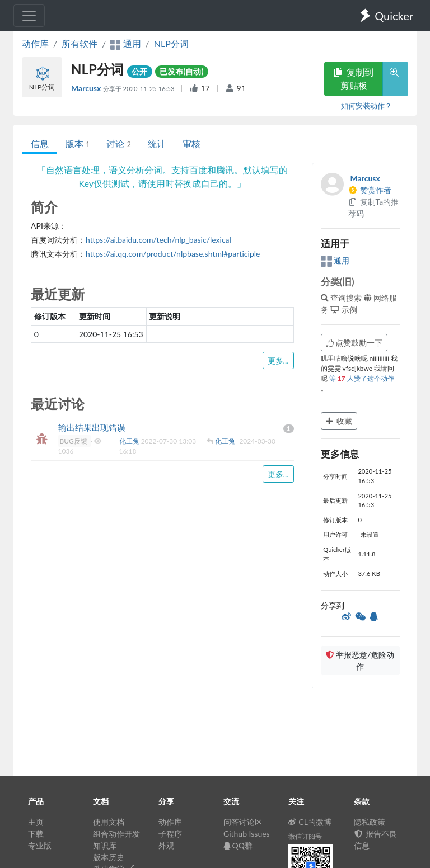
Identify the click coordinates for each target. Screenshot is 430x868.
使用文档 (109, 822)
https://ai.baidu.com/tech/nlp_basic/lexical (158, 240)
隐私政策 (370, 822)
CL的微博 (310, 822)
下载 (36, 834)
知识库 (105, 845)
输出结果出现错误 (92, 427)
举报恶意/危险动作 (360, 661)
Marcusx (87, 88)
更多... (278, 360)
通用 (335, 260)
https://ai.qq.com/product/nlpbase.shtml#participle (173, 254)
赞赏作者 (370, 190)
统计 (157, 143)
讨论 (118, 143)
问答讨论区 (243, 822)
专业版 (40, 845)
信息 (40, 143)
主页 (36, 822)
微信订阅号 (305, 836)
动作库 (35, 43)
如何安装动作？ (366, 106)
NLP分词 (171, 43)
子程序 (170, 834)
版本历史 (109, 857)
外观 (166, 845)
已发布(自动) (181, 71)
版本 (78, 143)
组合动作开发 (116, 834)
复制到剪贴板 (353, 79)
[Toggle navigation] (29, 16)
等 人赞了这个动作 (362, 378)
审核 (191, 143)
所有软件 (80, 43)
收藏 (339, 421)
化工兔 (130, 441)
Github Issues (247, 834)
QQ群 (238, 845)
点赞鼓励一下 (354, 343)
